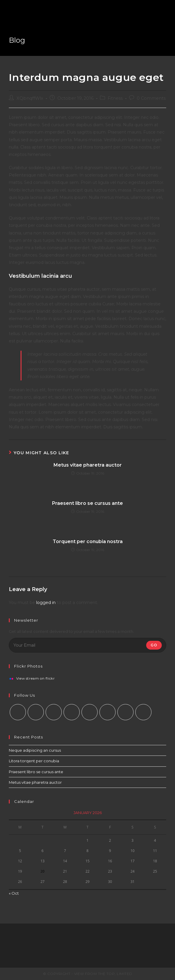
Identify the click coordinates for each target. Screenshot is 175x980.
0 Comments (151, 98)
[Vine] (107, 712)
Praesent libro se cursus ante (87, 503)
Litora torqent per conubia (34, 761)
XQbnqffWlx (30, 98)
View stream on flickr (36, 679)
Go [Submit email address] (154, 645)
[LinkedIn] (72, 712)
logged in (46, 603)
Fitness (115, 98)
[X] (18, 712)
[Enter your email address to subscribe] (88, 645)
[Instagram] (54, 712)
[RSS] (143, 712)
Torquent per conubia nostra (88, 541)
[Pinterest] (90, 712)
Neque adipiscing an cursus (35, 750)
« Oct (14, 893)
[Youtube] (125, 712)
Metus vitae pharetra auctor (88, 465)
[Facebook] (36, 712)
